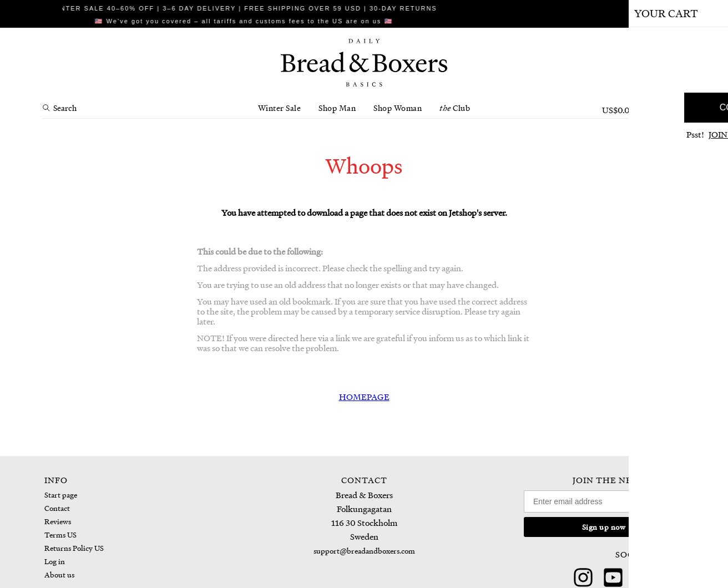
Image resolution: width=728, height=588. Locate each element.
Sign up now (604, 527)
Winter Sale (280, 108)
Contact (57, 508)
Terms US (60, 534)
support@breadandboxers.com (364, 551)
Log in (55, 561)
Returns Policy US (74, 548)
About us (59, 574)
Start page (61, 495)
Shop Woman (398, 108)
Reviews (58, 521)
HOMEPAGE (364, 397)
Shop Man (337, 108)
